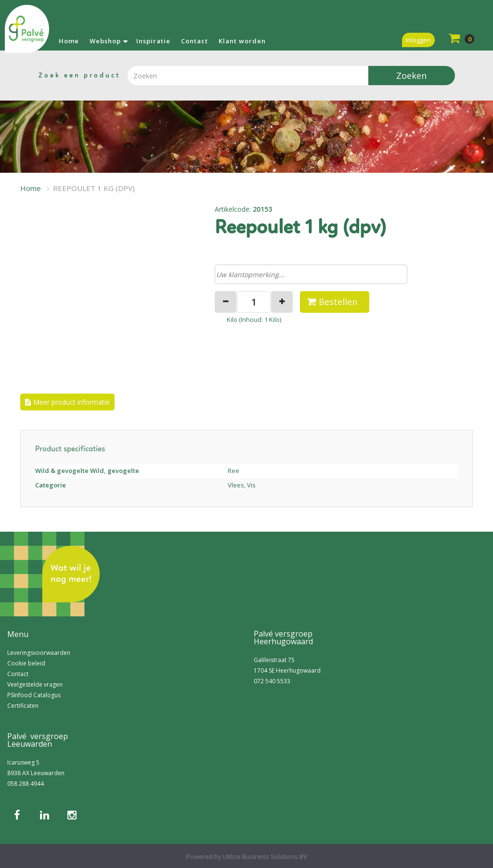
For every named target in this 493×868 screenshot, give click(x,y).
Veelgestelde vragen (35, 684)
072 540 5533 (272, 681)
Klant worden (242, 41)
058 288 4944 (26, 784)
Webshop (105, 41)
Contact (195, 41)
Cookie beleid (26, 663)
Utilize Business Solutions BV (265, 856)
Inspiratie (153, 41)
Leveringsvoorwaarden (39, 653)
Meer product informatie (71, 402)
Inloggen (418, 40)
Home (69, 41)
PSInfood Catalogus (34, 695)
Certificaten (23, 706)
